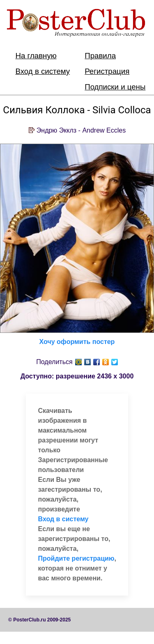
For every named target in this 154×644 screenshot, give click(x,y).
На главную (36, 56)
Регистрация (107, 71)
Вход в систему (43, 71)
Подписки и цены (115, 87)
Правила (100, 56)
